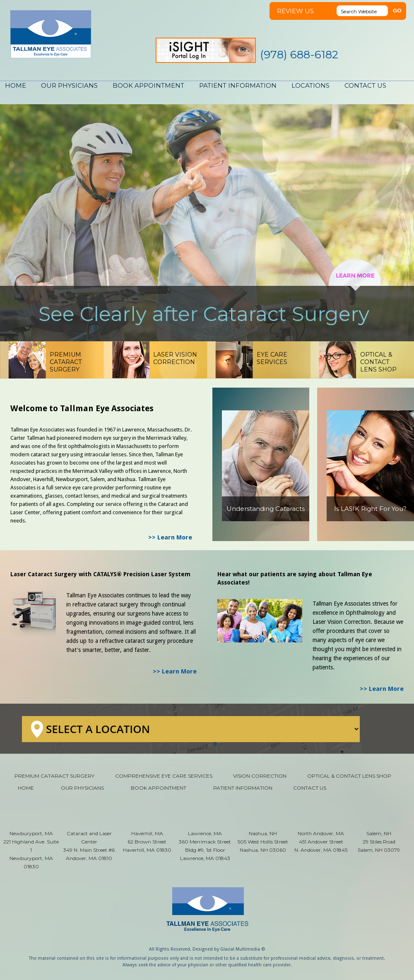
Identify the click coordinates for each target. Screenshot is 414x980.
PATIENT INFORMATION (238, 85)
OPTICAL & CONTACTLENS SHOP (378, 362)
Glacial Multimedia (240, 949)
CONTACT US (365, 85)
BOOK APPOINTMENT (148, 85)
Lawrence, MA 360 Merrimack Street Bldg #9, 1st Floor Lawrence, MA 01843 (205, 846)
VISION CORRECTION (260, 776)
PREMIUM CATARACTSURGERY (66, 362)
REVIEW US (295, 11)
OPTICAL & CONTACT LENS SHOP (349, 776)
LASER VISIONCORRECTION (175, 358)
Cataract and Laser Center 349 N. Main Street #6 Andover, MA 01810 (89, 846)
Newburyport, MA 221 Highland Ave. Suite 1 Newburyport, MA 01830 (31, 850)
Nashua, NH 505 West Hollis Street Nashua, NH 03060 (263, 842)
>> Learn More (170, 537)
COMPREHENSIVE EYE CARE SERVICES (164, 776)
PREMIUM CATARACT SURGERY (54, 776)
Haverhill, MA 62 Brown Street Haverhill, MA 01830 (147, 842)
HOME (16, 85)
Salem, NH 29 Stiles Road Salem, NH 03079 (379, 842)
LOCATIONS (310, 85)
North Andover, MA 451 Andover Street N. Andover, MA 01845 (321, 842)
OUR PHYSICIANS (69, 85)
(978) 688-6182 (299, 55)
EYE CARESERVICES (272, 358)
